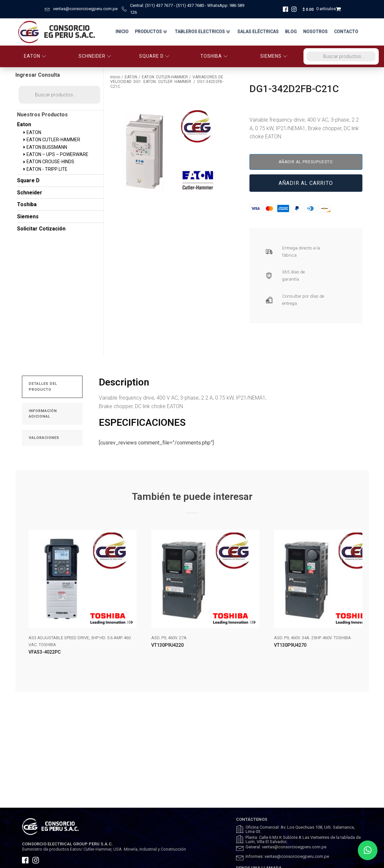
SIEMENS (274, 56)
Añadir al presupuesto (306, 162)
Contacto (347, 32)
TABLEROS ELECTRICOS (200, 32)
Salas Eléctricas (257, 32)
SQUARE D (154, 56)
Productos (147, 32)
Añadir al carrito (306, 183)
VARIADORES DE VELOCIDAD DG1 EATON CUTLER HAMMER (167, 79)
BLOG (291, 32)
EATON (35, 56)
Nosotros (316, 32)
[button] (368, 850)
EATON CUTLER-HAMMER (165, 77)
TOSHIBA (214, 56)
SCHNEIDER (95, 56)
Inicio (116, 32)
